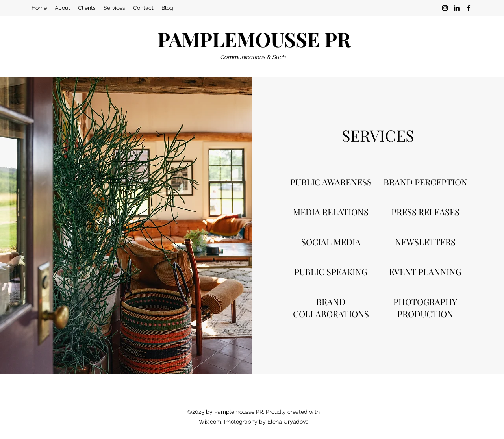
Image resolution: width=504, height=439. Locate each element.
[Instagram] (445, 8)
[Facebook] (469, 8)
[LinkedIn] (457, 8)
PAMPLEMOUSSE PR (254, 39)
